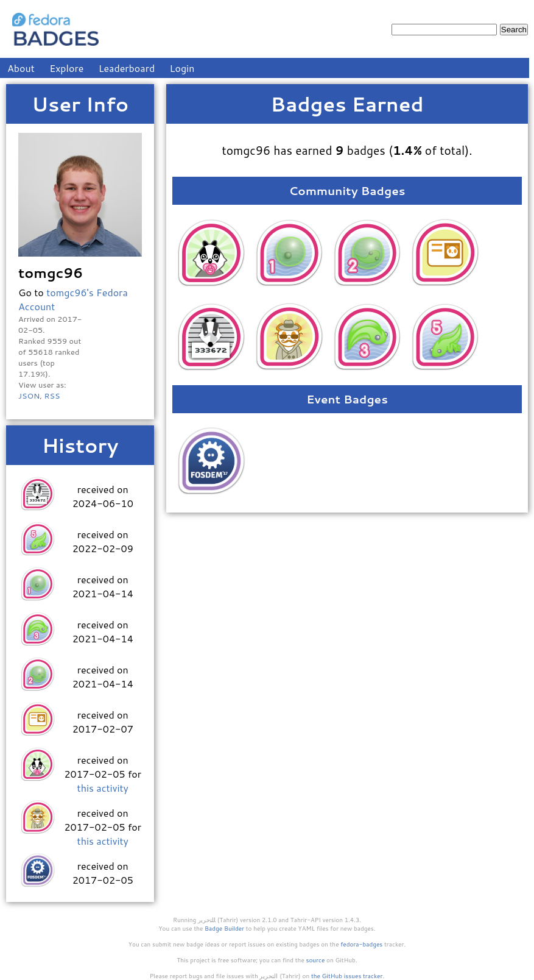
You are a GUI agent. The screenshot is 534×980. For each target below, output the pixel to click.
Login (182, 68)
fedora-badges (361, 944)
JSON (29, 396)
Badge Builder (224, 928)
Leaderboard (127, 68)
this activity (103, 788)
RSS (52, 396)
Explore (66, 68)
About (21, 68)
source (316, 960)
